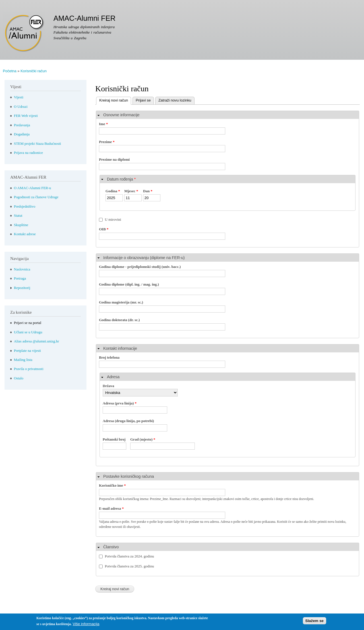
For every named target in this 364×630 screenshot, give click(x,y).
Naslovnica (22, 269)
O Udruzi (21, 107)
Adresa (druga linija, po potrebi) (128, 421)
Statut (18, 216)
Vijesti (19, 97)
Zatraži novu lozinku (175, 100)
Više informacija (86, 626)
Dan (148, 191)
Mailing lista (23, 360)
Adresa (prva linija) (120, 403)
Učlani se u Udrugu (28, 332)
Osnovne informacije (121, 115)
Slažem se (315, 623)
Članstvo (111, 547)
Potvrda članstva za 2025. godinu (130, 566)
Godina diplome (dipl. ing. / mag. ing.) (129, 284)
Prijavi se (143, 100)
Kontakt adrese (25, 234)
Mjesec (131, 191)
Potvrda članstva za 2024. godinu (130, 556)
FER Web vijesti (26, 116)
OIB (104, 229)
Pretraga (20, 278)
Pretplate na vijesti (27, 351)
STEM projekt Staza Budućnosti (38, 144)
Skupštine (21, 225)
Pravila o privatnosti (29, 369)
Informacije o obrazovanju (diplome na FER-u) (144, 258)
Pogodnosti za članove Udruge (36, 197)
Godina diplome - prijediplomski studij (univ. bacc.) (140, 267)
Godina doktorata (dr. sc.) (119, 320)
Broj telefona (109, 357)
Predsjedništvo (25, 206)
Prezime (107, 142)
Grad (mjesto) (143, 439)
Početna (10, 71)
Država (108, 386)
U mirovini (113, 219)
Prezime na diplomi (114, 159)
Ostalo (19, 378)
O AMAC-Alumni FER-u (33, 188)
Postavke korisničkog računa (129, 476)
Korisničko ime (112, 485)
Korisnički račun (34, 71)
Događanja (22, 134)
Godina (113, 191)
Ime (103, 124)
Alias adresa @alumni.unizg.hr (37, 341)
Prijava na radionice (28, 153)
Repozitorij (22, 288)
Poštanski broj (114, 439)
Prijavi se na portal (28, 323)
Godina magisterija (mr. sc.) (121, 302)
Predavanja (22, 125)
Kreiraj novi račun (112, 100)
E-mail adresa (111, 508)
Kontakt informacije (120, 348)
